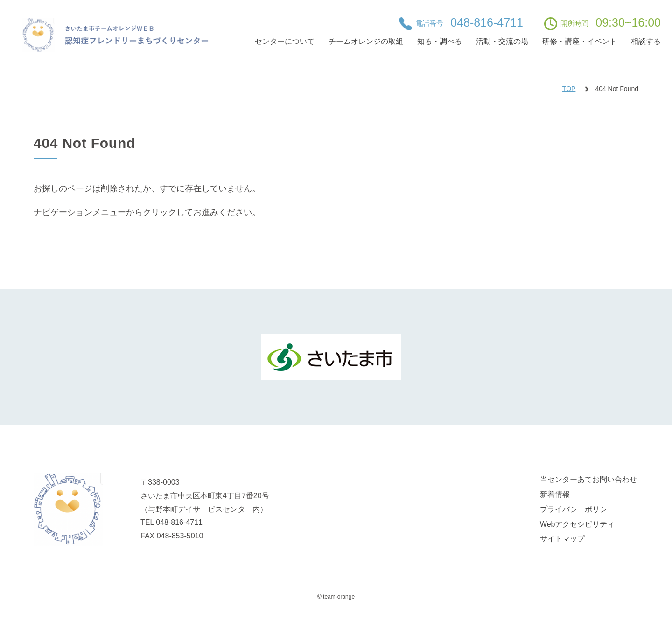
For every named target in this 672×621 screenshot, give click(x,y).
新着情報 (555, 494)
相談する (646, 41)
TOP (569, 89)
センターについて (285, 41)
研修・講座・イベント (580, 41)
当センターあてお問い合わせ (588, 479)
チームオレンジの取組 (366, 41)
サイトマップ (562, 539)
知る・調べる (440, 41)
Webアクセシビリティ (577, 524)
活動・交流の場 (502, 41)
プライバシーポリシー (577, 509)
